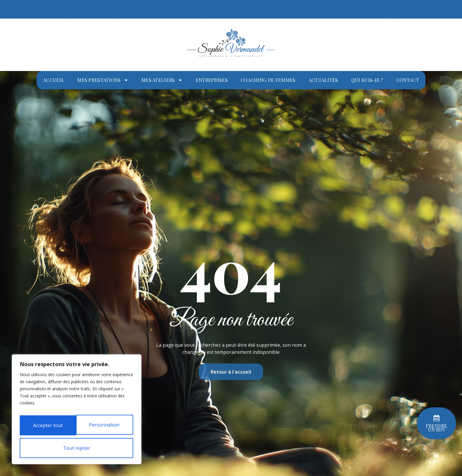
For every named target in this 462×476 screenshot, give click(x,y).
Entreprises (212, 80)
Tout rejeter (75, 428)
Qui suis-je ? (367, 80)
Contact (408, 80)
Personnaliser (75, 408)
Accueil (54, 80)
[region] (77, 403)
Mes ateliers (162, 80)
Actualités (323, 80)
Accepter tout (77, 448)
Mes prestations (103, 80)
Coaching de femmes (268, 80)
